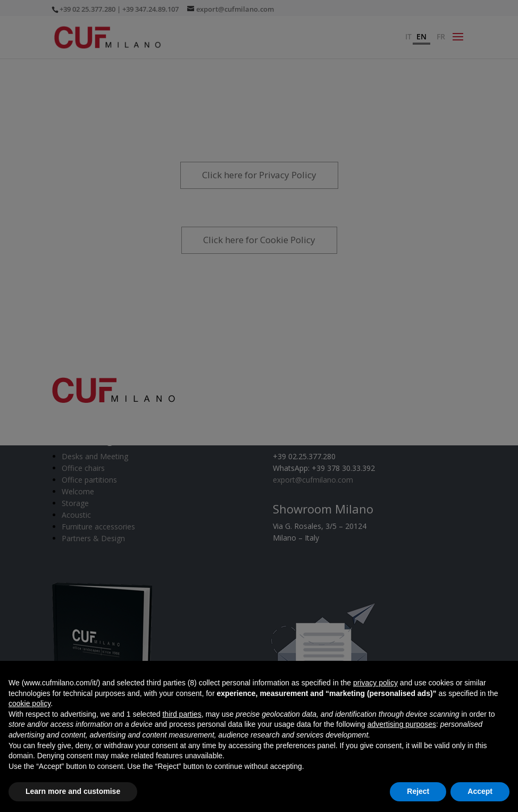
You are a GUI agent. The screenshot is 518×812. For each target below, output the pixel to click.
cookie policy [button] (30, 703)
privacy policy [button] (375, 683)
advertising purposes (402, 724)
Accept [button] (480, 791)
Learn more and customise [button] (73, 791)
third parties (182, 714)
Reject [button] (418, 791)
